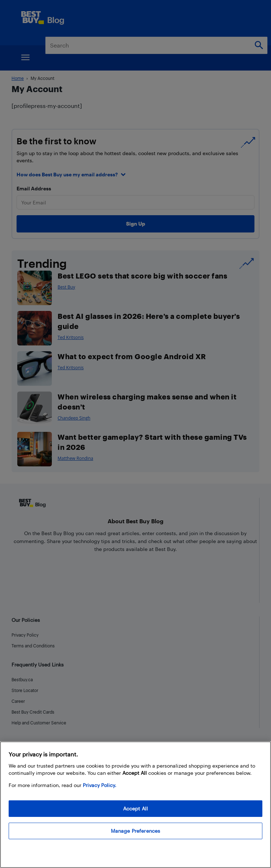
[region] (135, 805)
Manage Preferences (136, 831)
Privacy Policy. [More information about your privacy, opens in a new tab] (100, 785)
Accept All (135, 808)
